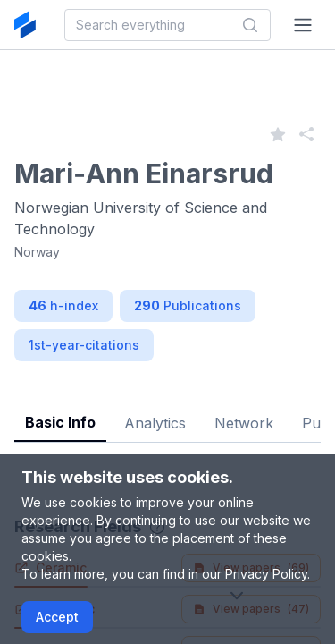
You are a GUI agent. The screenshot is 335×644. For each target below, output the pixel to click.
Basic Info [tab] (60, 422)
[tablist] (167, 409)
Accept (57, 617)
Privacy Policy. (268, 574)
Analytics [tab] (155, 423)
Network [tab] (244, 423)
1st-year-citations (84, 345)
